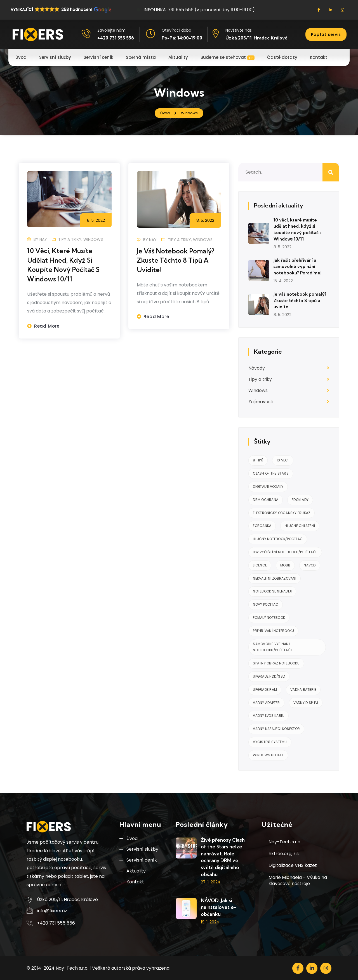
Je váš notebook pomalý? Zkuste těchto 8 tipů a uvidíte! (178, 260)
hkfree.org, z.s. (284, 852)
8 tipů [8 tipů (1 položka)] (258, 459)
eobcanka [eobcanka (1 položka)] (262, 525)
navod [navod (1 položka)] (310, 564)
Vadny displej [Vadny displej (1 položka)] (306, 702)
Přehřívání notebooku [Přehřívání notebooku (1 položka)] (273, 630)
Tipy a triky (70, 239)
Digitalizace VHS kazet (293, 865)
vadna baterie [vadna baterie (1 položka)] (303, 688)
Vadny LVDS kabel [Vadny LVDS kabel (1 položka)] (268, 715)
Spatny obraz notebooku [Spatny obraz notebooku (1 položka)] (276, 662)
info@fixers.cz (52, 910)
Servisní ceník (138, 860)
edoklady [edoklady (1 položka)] (300, 499)
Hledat (331, 172)
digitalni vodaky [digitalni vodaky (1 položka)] (268, 485)
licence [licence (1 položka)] (260, 564)
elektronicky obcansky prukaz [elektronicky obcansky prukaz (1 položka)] (282, 512)
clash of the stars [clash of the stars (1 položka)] (271, 472)
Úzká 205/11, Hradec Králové (256, 38)
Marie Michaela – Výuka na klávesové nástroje (298, 879)
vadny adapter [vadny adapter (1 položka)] (266, 702)
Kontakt (132, 882)
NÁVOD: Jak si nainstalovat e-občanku (219, 906)
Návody (257, 367)
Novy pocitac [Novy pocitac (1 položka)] (266, 603)
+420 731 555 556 (116, 38)
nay (43, 239)
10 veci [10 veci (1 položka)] (283, 459)
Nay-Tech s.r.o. (285, 841)
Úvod (129, 838)
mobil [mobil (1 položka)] (285, 564)
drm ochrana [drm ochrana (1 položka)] (266, 499)
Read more (47, 326)
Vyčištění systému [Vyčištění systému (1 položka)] (270, 741)
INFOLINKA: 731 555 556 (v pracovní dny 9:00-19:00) (196, 10)
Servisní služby (139, 849)
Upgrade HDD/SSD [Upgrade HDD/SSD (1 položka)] (269, 675)
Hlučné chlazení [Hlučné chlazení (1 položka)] (300, 525)
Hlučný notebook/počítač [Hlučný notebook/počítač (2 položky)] (278, 538)
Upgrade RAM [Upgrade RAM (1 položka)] (265, 688)
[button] (61, 10)
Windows (93, 239)
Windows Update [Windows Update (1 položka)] (268, 754)
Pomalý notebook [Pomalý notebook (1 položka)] (269, 616)
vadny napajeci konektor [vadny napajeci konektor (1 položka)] (276, 728)
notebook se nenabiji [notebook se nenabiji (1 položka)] (272, 590)
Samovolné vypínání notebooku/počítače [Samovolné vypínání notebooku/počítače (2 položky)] (273, 646)
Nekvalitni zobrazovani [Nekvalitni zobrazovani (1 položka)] (275, 577)
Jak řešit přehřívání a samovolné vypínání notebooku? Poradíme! (298, 266)
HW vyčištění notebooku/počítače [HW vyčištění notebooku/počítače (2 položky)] (285, 551)
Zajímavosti (261, 401)
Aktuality (133, 871)
